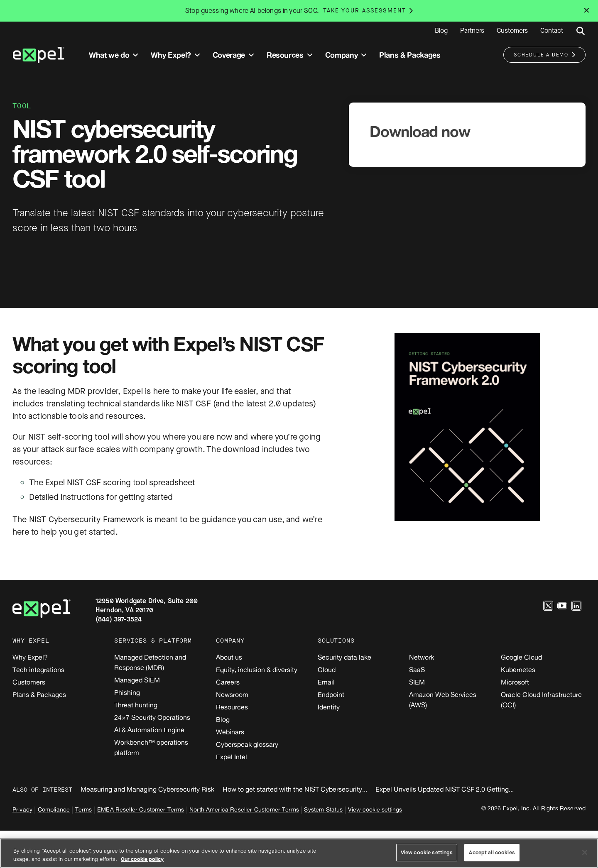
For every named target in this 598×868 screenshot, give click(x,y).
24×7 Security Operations (152, 717)
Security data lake (344, 657)
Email (326, 682)
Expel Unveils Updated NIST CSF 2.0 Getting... (445, 789)
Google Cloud (521, 657)
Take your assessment (365, 11)
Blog (441, 31)
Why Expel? (30, 657)
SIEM (417, 682)
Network (422, 657)
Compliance (54, 809)
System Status (323, 809)
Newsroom (232, 694)
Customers (512, 31)
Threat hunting (136, 705)
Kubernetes (518, 670)
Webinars (230, 732)
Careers (228, 682)
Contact (552, 31)
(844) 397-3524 (119, 619)
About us (229, 657)
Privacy (22, 809)
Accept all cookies (492, 852)
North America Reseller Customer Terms (244, 809)
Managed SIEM (137, 680)
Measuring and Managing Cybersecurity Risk (147, 789)
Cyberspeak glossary (247, 744)
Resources (232, 707)
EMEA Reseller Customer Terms (141, 809)
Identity (329, 707)
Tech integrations (38, 670)
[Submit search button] (581, 31)
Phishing (127, 692)
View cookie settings (375, 809)
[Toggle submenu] (135, 55)
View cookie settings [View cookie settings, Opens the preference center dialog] (427, 852)
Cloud (327, 670)
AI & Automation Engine (149, 730)
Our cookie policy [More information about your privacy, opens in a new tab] (142, 859)
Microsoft (515, 682)
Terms (84, 809)
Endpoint (331, 694)
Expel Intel (232, 757)
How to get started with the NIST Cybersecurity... (295, 789)
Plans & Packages (39, 694)
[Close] (585, 852)
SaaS (417, 670)
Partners (472, 31)
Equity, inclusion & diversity (257, 670)
